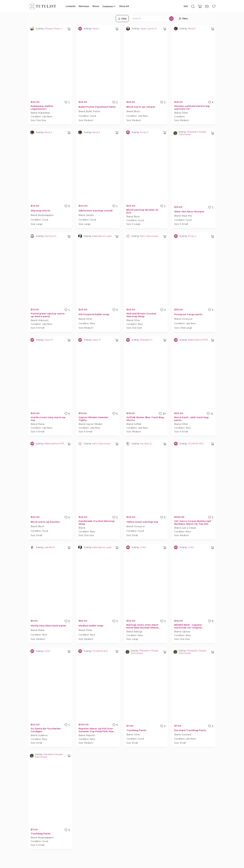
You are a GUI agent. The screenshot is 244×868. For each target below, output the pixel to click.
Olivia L (96, 29)
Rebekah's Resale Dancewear (192, 133)
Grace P (48, 340)
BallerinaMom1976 (198, 340)
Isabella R (49, 547)
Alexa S (192, 29)
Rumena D (50, 236)
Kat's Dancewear (149, 236)
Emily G (144, 132)
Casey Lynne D (148, 29)
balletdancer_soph (102, 236)
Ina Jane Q (146, 444)
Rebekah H (146, 340)
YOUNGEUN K (196, 444)
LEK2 (143, 547)
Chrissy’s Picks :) (53, 29)
